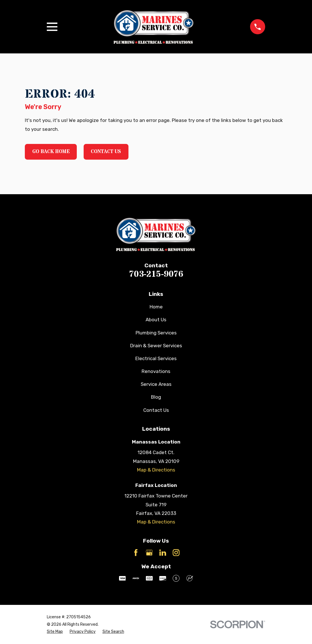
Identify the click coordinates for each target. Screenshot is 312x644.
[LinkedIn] (163, 553)
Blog (156, 397)
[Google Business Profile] (149, 553)
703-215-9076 (156, 274)
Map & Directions (156, 470)
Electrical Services (156, 358)
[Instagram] (176, 553)
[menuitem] (55, 632)
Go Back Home (51, 152)
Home (156, 307)
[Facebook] (136, 553)
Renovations (156, 371)
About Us (156, 320)
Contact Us (106, 152)
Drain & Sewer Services (156, 346)
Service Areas (156, 384)
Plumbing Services (156, 333)
